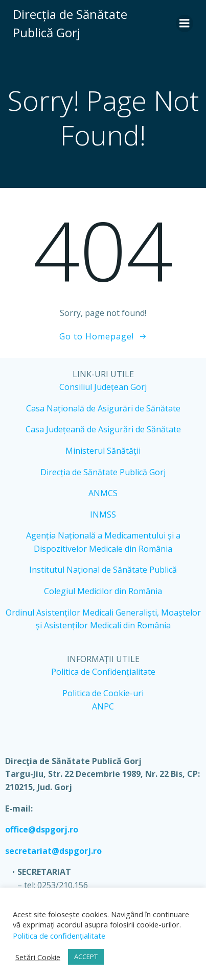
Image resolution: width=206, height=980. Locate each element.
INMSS (103, 514)
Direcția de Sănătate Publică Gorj (103, 472)
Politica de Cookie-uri (103, 693)
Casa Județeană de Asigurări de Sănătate (103, 429)
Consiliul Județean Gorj (103, 387)
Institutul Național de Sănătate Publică (103, 570)
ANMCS (103, 493)
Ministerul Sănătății (103, 451)
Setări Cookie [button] (38, 957)
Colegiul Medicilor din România (103, 591)
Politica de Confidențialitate (103, 672)
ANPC (103, 706)
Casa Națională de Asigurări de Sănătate (103, 408)
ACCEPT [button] (86, 957)
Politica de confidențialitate (59, 936)
